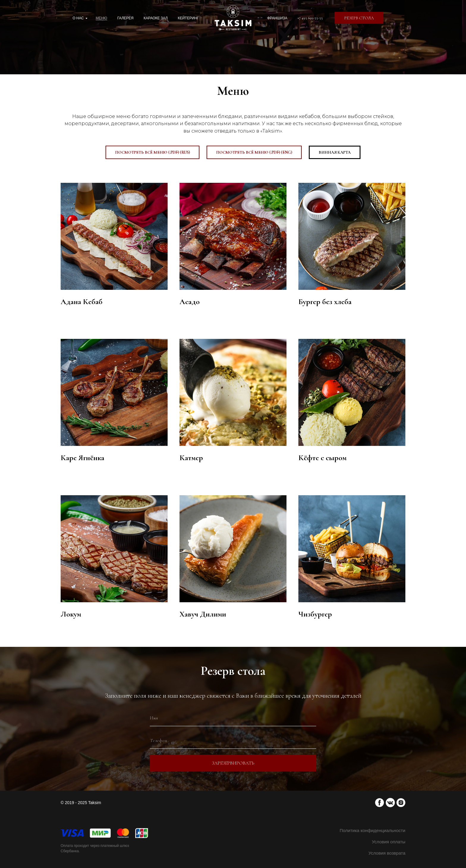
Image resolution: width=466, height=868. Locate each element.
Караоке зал (156, 18)
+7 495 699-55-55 (310, 18)
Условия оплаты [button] (389, 842)
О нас (78, 18)
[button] (359, 18)
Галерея (126, 18)
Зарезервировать (233, 763)
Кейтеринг (188, 18)
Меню (101, 18)
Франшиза (277, 18)
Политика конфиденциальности (373, 830)
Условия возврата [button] (387, 853)
